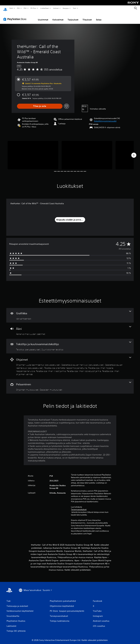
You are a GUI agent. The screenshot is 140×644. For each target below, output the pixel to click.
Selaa (99, 17)
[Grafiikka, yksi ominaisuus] (70, 312)
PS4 (25, 8)
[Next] (134, 152)
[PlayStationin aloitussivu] (5, 8)
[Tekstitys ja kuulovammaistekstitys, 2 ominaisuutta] (70, 343)
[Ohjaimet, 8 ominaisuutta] (70, 363)
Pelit (11, 8)
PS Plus (33, 8)
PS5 (18, 8)
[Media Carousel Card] (33, 152)
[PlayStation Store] (16, 16)
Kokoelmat (58, 17)
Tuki (74, 8)
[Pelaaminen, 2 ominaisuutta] (70, 384)
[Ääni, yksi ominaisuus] (70, 328)
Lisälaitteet (44, 8)
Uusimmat (43, 17)
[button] (105, 118)
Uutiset (56, 8)
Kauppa (66, 8)
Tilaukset (87, 17)
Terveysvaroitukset (79, 507)
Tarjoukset (73, 17)
